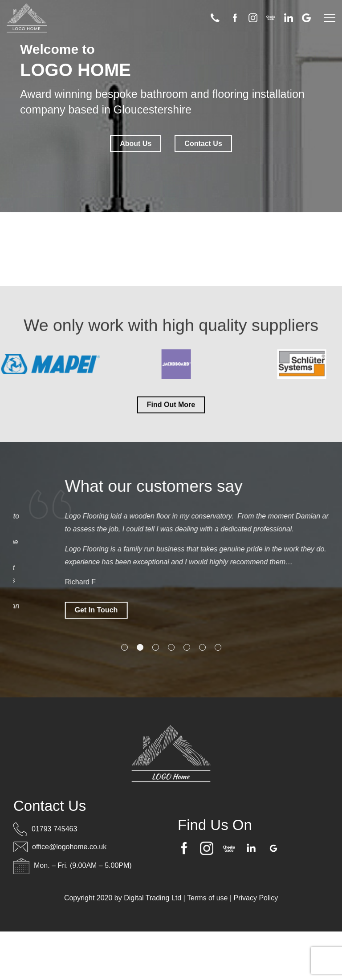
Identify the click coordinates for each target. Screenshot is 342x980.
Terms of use (208, 916)
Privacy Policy (256, 916)
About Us (136, 144)
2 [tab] (140, 666)
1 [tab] (124, 666)
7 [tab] (218, 666)
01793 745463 (215, 18)
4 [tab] (171, 666)
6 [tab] (202, 666)
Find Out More (171, 418)
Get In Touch (161, 610)
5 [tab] (187, 666)
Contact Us (203, 144)
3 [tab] (156, 666)
